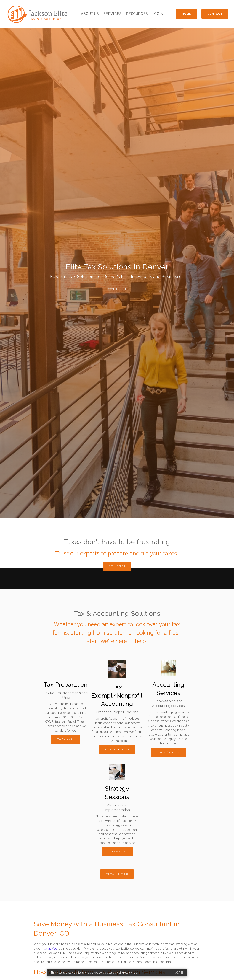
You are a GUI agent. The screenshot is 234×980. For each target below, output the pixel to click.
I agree (179, 973)
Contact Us (117, 289)
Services (113, 14)
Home (186, 14)
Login (158, 14)
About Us (90, 14)
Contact (215, 14)
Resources (137, 14)
